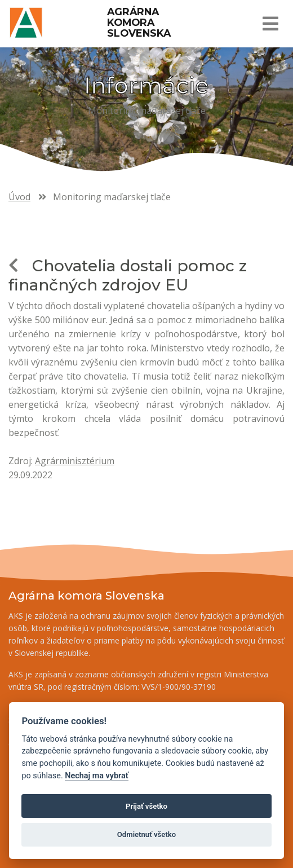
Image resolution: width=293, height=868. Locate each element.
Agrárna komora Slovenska (139, 22)
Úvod (19, 197)
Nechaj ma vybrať (96, 776)
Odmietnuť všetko (146, 834)
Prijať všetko (146, 806)
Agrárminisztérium (75, 461)
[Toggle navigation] (270, 24)
